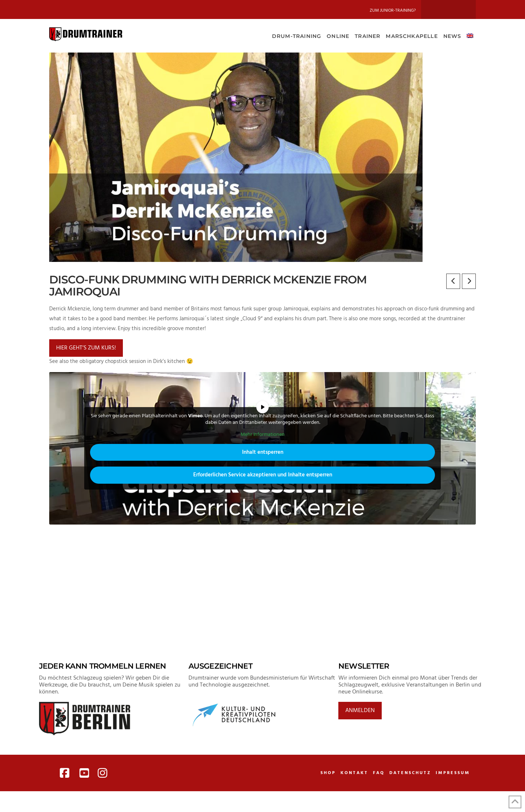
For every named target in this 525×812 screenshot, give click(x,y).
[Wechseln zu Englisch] (470, 35)
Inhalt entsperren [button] (263, 452)
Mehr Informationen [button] (263, 435)
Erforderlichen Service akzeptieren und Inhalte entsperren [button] (263, 475)
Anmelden (360, 711)
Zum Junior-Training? (393, 11)
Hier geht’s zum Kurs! (86, 348)
